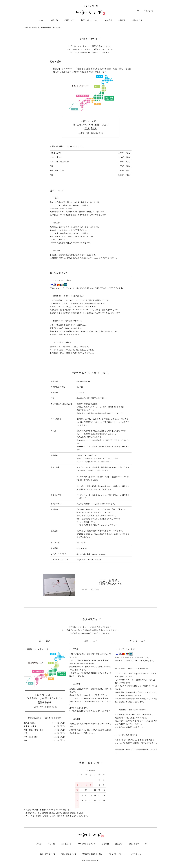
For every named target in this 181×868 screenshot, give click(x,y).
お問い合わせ (137, 20)
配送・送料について (48, 854)
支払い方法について (69, 854)
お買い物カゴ (134, 844)
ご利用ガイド (69, 20)
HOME (42, 20)
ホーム (26, 27)
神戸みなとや (91, 10)
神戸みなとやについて (90, 20)
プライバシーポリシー (117, 854)
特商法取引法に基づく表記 (92, 854)
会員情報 (122, 20)
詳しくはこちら (92, 589)
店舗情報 (108, 20)
